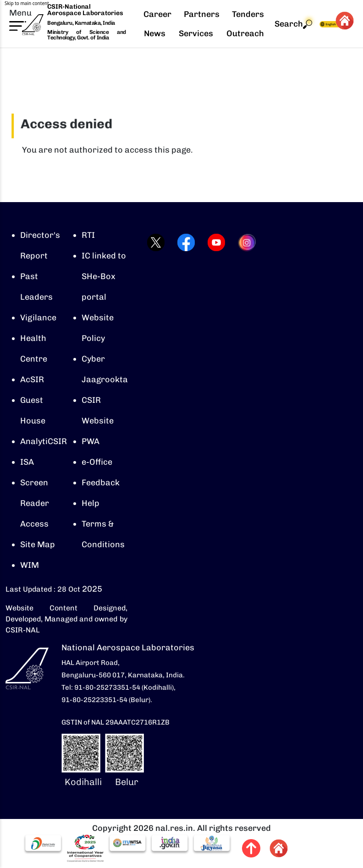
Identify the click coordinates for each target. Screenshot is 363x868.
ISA (27, 462)
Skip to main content (27, 3)
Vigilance (38, 318)
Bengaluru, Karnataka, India (81, 23)
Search (293, 24)
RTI (88, 235)
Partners (202, 14)
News (155, 33)
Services (196, 33)
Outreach (245, 33)
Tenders (248, 14)
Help (91, 503)
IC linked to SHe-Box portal (104, 276)
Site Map (38, 544)
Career (157, 14)
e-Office (97, 462)
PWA (91, 441)
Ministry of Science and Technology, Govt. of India (86, 35)
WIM (30, 565)
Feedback (101, 483)
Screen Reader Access (35, 503)
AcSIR (32, 379)
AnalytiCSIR (44, 441)
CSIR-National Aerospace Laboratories (85, 10)
